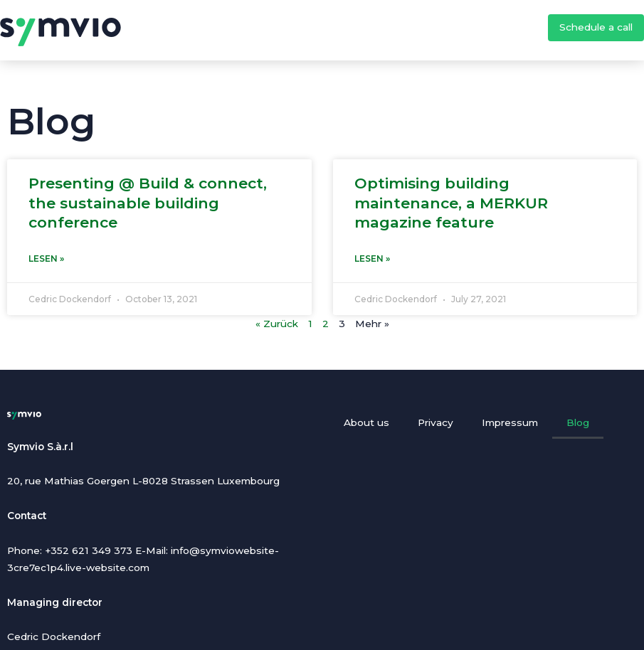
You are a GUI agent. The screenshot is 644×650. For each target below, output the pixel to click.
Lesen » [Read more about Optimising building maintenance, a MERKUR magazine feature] (372, 259)
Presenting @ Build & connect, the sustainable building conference (148, 203)
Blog (578, 422)
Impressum (510, 422)
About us (366, 422)
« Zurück (277, 324)
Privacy (436, 422)
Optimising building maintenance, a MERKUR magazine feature (451, 203)
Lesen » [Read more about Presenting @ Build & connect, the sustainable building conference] (46, 259)
